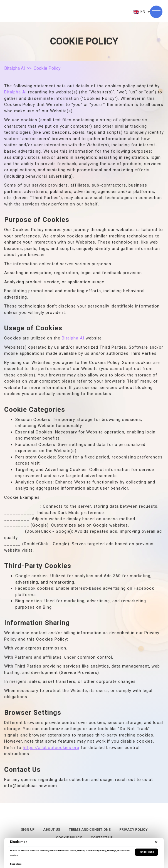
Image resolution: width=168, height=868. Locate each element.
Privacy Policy (134, 830)
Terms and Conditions (90, 830)
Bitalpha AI (15, 68)
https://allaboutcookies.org (51, 748)
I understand (146, 852)
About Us (52, 830)
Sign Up (28, 830)
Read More (16, 864)
